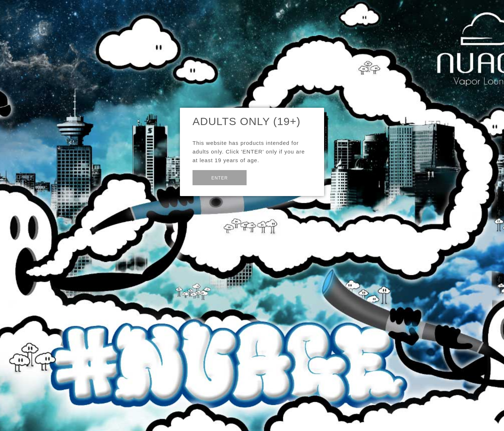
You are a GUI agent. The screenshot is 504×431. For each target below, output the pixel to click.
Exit (264, 177)
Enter (220, 178)
